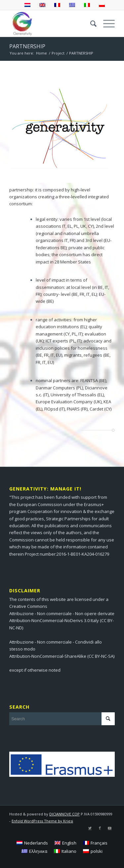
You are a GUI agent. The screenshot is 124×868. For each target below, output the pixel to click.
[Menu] (106, 23)
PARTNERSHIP (27, 46)
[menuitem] (90, 23)
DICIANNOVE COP (64, 814)
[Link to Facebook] (100, 828)
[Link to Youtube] (110, 828)
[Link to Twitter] (90, 828)
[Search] (90, 23)
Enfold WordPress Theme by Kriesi (42, 821)
